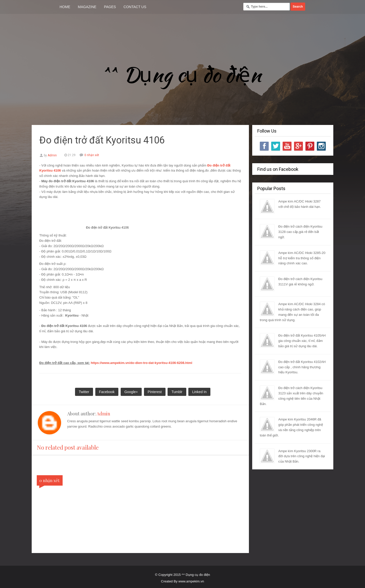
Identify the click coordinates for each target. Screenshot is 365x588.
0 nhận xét (92, 155)
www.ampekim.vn (191, 581)
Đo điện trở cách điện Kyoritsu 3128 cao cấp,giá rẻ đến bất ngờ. (300, 232)
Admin (103, 414)
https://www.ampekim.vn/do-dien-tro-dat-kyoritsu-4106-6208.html (141, 363)
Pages (110, 7)
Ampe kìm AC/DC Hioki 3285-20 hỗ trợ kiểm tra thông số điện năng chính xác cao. (302, 258)
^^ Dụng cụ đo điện (182, 75)
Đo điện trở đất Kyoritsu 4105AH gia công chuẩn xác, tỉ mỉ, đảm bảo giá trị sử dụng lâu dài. (302, 341)
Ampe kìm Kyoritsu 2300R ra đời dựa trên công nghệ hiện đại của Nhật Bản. (302, 456)
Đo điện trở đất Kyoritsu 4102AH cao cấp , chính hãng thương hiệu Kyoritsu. (302, 367)
